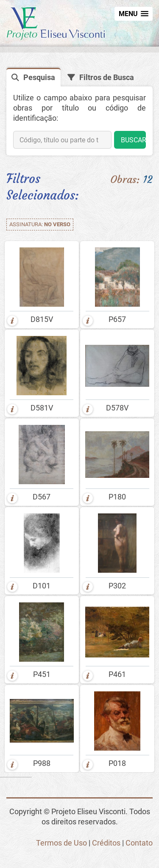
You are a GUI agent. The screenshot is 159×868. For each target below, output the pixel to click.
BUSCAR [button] (133, 140)
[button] (134, 14)
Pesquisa (39, 78)
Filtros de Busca (107, 78)
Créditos (106, 843)
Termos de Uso (61, 843)
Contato (139, 843)
